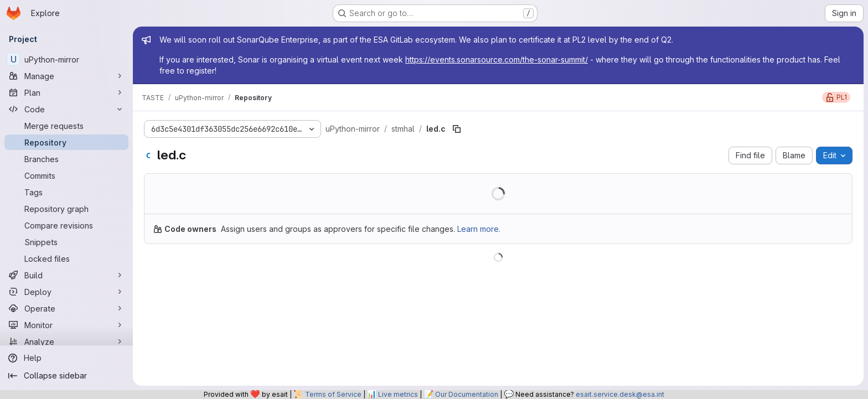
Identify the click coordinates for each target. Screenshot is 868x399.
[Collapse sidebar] (66, 376)
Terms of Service (333, 394)
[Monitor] (66, 325)
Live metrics (398, 394)
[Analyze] (66, 341)
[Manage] (66, 76)
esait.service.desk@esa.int (620, 394)
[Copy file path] (457, 129)
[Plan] (66, 92)
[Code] (66, 109)
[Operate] (66, 308)
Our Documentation (467, 394)
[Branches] (66, 159)
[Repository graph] (66, 209)
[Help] (66, 358)
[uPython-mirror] (66, 59)
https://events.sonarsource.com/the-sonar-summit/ (497, 59)
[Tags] (66, 192)
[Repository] (66, 142)
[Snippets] (66, 242)
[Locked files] (66, 258)
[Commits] (66, 175)
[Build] (66, 275)
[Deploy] (66, 292)
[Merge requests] (66, 126)
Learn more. (479, 229)
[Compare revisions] (66, 225)
